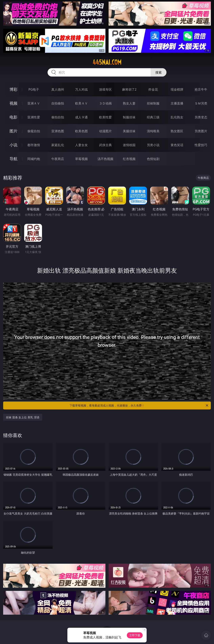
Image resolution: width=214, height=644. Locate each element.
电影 (13, 117)
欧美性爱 (105, 117)
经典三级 (153, 117)
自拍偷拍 (58, 103)
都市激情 (34, 145)
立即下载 (135, 635)
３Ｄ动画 (105, 103)
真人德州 (58, 89)
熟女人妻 (129, 103)
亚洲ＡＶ (34, 103)
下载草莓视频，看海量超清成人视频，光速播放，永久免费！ (139, 405)
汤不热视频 (105, 159)
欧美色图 (81, 131)
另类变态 (201, 117)
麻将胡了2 (129, 89)
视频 (13, 103)
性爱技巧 (201, 145)
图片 (13, 131)
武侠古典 (105, 145)
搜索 (159, 72)
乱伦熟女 (177, 117)
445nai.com (107, 62)
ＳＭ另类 (201, 103)
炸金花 (153, 89)
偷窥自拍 (34, 131)
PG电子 (34, 89)
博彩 (13, 89)
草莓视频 (81, 159)
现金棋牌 (177, 89)
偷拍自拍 (58, 117)
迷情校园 (129, 145)
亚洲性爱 (34, 117)
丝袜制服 (153, 103)
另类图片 (201, 131)
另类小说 (153, 145)
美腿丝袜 (129, 131)
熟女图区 (177, 131)
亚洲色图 (58, 131)
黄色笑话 (177, 145)
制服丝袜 (129, 117)
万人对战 (81, 89)
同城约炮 (34, 159)
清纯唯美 (153, 131)
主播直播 (177, 103)
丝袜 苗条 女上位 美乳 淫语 (23, 417)
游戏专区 (105, 89)
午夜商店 (58, 159)
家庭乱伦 (58, 145)
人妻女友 (81, 145)
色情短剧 (153, 159)
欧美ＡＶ (81, 103)
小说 (13, 145)
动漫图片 (105, 131)
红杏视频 (129, 159)
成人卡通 (81, 117)
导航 (13, 159)
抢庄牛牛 (201, 89)
